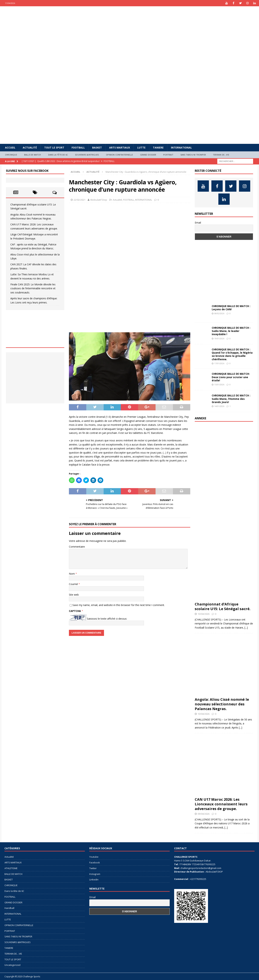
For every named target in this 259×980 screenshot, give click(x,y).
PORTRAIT (168, 155)
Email (198, 223)
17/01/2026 (219, 363)
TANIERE (158, 148)
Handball (9, 908)
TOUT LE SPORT (54, 148)
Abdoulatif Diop (99, 200)
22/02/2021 (79, 200)
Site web (74, 595)
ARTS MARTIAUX (120, 148)
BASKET (97, 148)
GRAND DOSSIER (148, 155)
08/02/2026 (219, 313)
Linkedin (94, 880)
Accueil (10, 148)
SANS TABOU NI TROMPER (193, 155)
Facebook (95, 862)
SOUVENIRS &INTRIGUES (87, 155)
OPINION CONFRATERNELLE (119, 155)
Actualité (30, 148)
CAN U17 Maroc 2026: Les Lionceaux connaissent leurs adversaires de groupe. (221, 804)
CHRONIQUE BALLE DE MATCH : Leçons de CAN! (231, 308)
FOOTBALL (78, 148)
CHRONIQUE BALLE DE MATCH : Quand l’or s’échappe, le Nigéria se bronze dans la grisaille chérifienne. (232, 354)
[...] (246, 628)
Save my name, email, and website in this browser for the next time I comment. (119, 605)
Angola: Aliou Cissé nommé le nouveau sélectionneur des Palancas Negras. (222, 704)
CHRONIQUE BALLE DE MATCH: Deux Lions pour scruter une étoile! (231, 377)
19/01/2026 (219, 338)
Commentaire (77, 547)
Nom (72, 574)
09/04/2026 (204, 814)
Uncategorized (12, 965)
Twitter (93, 868)
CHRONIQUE (11, 155)
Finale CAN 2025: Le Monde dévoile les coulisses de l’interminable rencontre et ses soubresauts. (33, 288)
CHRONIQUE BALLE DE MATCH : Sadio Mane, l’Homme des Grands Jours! (231, 399)
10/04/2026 (204, 614)
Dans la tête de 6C (58, 155)
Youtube (94, 857)
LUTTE (141, 148)
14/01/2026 (219, 406)
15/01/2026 (219, 384)
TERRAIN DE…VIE (221, 155)
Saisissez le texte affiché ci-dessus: (107, 619)
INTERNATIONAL (181, 148)
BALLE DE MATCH (33, 155)
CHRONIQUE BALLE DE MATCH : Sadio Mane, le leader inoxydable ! (231, 331)
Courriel (74, 584)
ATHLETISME (11, 868)
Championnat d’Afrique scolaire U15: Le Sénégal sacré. (223, 606)
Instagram (95, 874)
